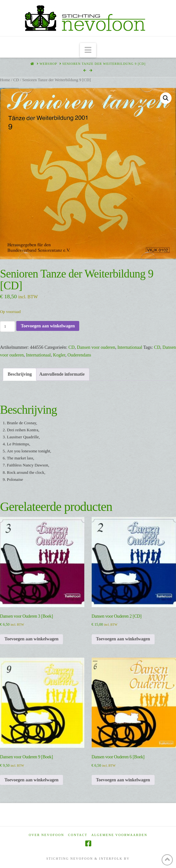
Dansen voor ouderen (96, 347)
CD (16, 80)
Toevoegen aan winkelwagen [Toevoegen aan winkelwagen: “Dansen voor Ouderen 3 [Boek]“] (31, 639)
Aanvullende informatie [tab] (62, 374)
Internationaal (130, 347)
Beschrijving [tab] (20, 374)
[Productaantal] (8, 326)
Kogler (59, 355)
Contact (78, 835)
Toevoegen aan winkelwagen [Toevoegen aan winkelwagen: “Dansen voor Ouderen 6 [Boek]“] (123, 780)
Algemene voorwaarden (119, 835)
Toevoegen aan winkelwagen (48, 326)
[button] (88, 50)
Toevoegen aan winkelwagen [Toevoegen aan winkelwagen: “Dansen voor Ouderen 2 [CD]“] (123, 639)
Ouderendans (79, 355)
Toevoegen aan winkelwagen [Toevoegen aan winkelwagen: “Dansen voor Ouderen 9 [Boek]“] (31, 780)
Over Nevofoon (46, 835)
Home (5, 80)
